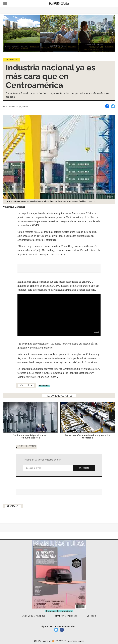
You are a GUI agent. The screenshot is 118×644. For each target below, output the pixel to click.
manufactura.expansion (62, 630)
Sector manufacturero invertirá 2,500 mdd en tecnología (88, 436)
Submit (84, 468)
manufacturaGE (56, 630)
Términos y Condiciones (65, 616)
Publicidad (91, 616)
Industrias (12, 60)
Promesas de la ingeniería (59, 611)
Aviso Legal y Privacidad (34, 616)
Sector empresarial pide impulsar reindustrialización (30, 436)
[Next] (112, 33)
